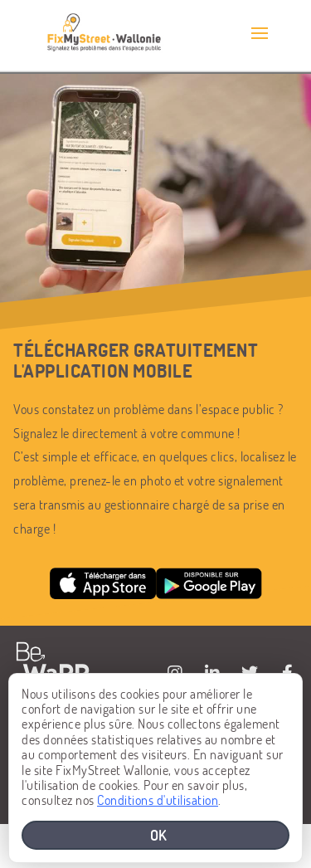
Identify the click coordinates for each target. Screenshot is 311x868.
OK (159, 835)
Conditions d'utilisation (158, 800)
